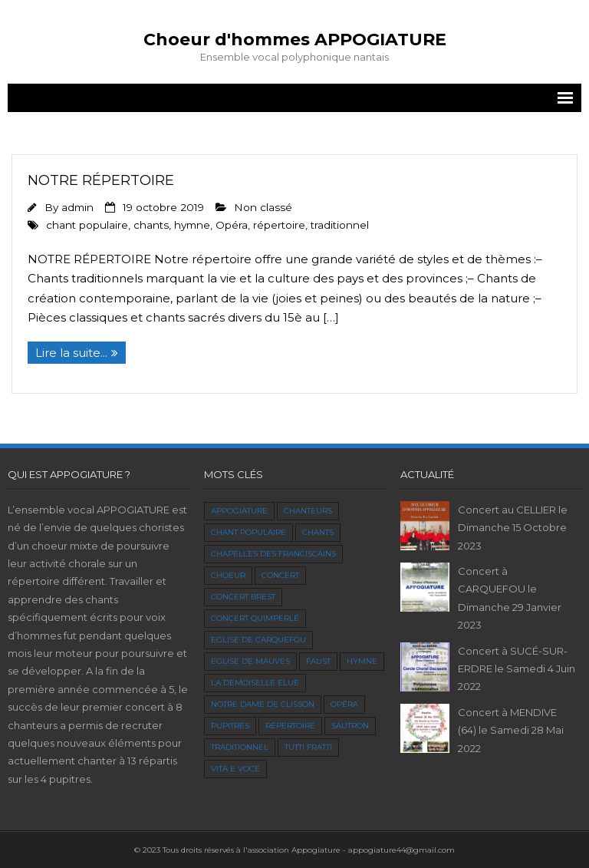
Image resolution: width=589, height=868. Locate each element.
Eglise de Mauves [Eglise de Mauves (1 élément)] (250, 661)
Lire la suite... (71, 353)
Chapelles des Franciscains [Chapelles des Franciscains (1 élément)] (273, 554)
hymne (192, 225)
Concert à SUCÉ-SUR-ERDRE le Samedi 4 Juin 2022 (517, 669)
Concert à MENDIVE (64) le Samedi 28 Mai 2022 (511, 730)
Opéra (232, 225)
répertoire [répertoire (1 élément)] (290, 726)
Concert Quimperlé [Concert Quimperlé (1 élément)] (255, 618)
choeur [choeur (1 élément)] (228, 575)
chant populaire (87, 225)
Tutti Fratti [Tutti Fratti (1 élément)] (308, 747)
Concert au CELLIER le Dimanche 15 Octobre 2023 (513, 528)
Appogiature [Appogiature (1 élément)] (239, 511)
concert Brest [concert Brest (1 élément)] (243, 597)
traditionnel (340, 225)
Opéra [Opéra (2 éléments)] (344, 704)
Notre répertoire (101, 180)
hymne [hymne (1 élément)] (362, 661)
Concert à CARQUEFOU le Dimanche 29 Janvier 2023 (510, 598)
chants (151, 225)
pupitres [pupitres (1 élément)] (230, 726)
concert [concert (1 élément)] (280, 575)
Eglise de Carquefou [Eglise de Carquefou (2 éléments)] (258, 640)
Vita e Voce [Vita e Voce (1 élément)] (235, 769)
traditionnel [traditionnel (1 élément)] (240, 747)
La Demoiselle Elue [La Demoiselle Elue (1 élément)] (255, 683)
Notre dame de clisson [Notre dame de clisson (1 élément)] (263, 704)
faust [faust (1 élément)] (318, 661)
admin (77, 207)
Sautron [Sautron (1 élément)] (350, 726)
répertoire (279, 225)
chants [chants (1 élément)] (318, 532)
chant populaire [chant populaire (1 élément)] (248, 532)
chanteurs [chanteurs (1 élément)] (308, 511)
